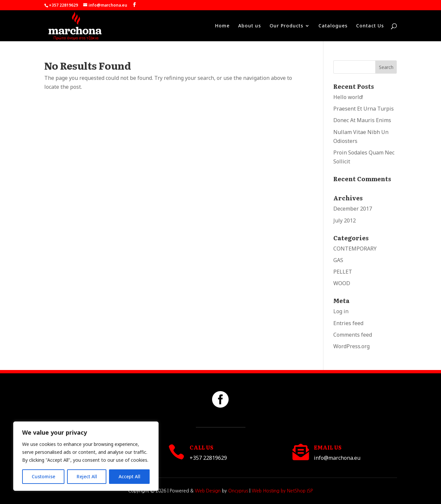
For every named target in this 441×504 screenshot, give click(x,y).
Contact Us (370, 26)
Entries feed (348, 323)
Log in (341, 311)
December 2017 (353, 209)
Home (222, 26)
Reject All (87, 476)
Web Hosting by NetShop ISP (282, 491)
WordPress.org (351, 346)
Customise (43, 476)
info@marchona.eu (337, 458)
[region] (86, 456)
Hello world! (348, 97)
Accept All (129, 476)
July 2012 (345, 220)
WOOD (342, 283)
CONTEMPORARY (355, 249)
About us (250, 26)
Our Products (286, 26)
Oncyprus (238, 491)
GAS (338, 260)
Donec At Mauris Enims (362, 120)
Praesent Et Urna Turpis (364, 109)
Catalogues (333, 26)
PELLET (343, 272)
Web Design (208, 491)
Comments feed (353, 335)
